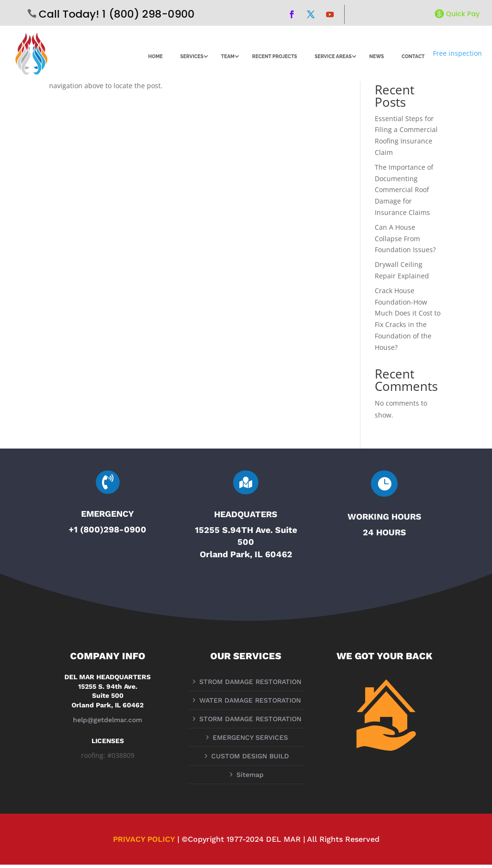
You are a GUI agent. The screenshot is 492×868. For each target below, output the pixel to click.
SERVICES (192, 56)
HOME (156, 56)
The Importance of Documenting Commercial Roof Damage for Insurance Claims (404, 193)
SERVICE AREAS (333, 56)
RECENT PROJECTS (275, 56)
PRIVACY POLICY (144, 842)
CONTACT (413, 56)
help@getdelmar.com (108, 723)
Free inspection (457, 53)
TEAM (228, 56)
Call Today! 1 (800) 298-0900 (117, 14)
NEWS (376, 56)
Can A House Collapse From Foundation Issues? (405, 241)
